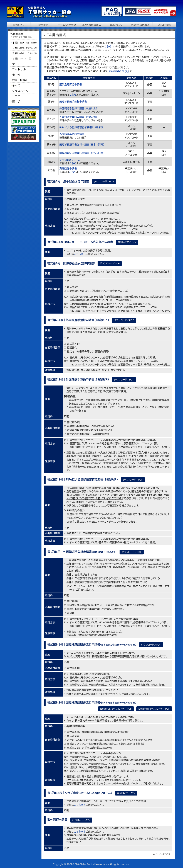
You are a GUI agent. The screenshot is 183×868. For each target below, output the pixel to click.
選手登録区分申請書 (71, 84)
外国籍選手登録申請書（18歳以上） (78, 108)
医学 (24, 101)
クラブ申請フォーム (70, 160)
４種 (24, 59)
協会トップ (19, 25)
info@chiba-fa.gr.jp (119, 71)
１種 (24, 42)
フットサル (24, 69)
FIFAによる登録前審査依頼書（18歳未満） (82, 127)
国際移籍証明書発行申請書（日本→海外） (82, 145)
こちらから (80, 254)
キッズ (24, 85)
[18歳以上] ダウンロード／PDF (116, 709)
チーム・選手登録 (67, 25)
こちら (109, 47)
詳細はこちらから (127, 242)
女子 (24, 64)
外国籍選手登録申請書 (72, 134)
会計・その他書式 (140, 25)
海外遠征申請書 (68, 169)
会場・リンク (116, 25)
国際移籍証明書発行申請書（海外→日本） (82, 153)
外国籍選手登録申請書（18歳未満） (78, 117)
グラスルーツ (24, 91)
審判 (24, 75)
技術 (24, 80)
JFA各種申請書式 (91, 25)
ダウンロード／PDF (104, 182)
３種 (24, 53)
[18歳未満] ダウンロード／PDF (154, 709)
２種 (24, 48)
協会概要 (43, 25)
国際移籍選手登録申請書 (73, 102)
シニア (24, 96)
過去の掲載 (164, 25)
